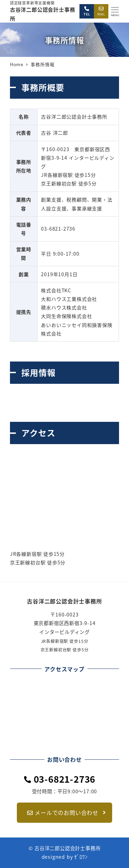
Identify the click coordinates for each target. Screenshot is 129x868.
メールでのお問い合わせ (66, 812)
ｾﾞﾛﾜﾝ (81, 857)
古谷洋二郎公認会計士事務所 (64, 601)
